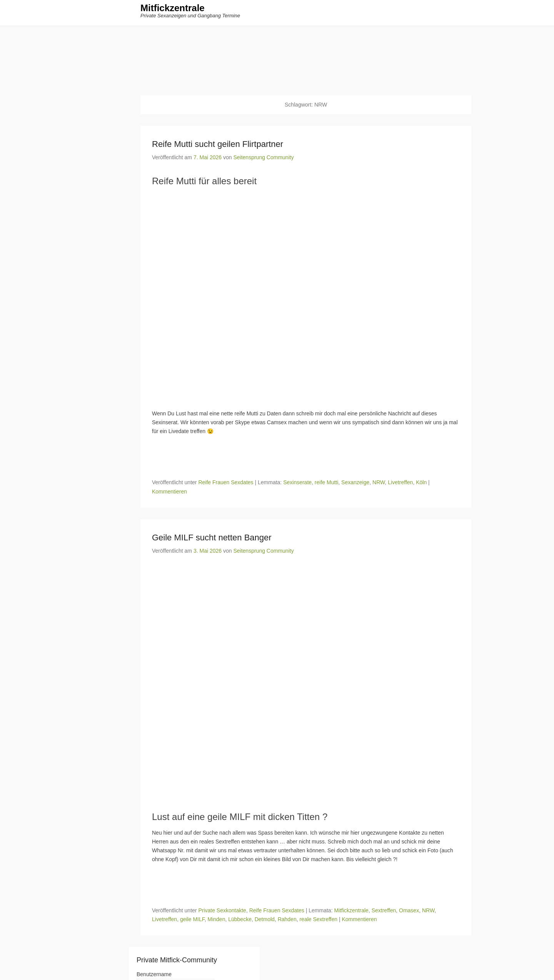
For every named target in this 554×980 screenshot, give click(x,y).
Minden (217, 921)
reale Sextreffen (318, 921)
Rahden (287, 921)
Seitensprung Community (263, 159)
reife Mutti (326, 484)
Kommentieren (169, 493)
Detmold (265, 921)
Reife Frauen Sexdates (226, 484)
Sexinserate (297, 484)
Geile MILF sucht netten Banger (212, 539)
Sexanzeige (355, 484)
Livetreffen (400, 484)
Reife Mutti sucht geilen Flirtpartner (218, 146)
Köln (421, 484)
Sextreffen (384, 912)
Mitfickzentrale (173, 11)
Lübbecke (240, 921)
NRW (379, 484)
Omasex (409, 912)
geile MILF (192, 921)
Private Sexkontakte (222, 912)
